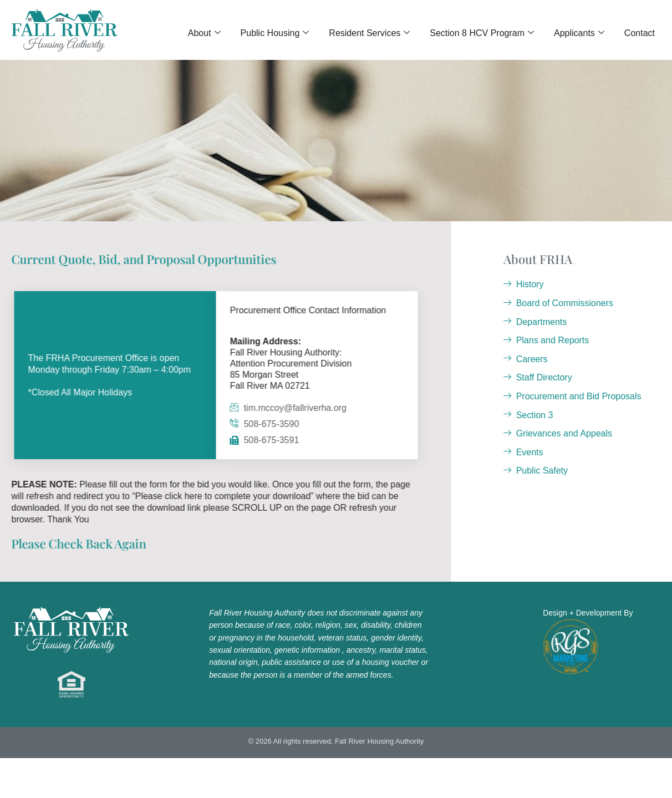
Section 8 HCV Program (482, 33)
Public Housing (275, 33)
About (204, 33)
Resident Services (369, 33)
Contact (640, 33)
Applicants (579, 33)
